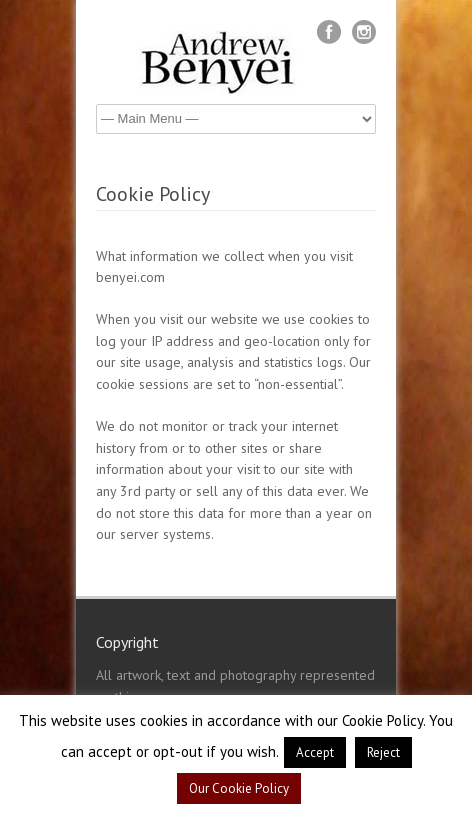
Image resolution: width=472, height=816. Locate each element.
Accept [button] (315, 752)
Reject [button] (383, 752)
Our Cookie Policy (239, 788)
